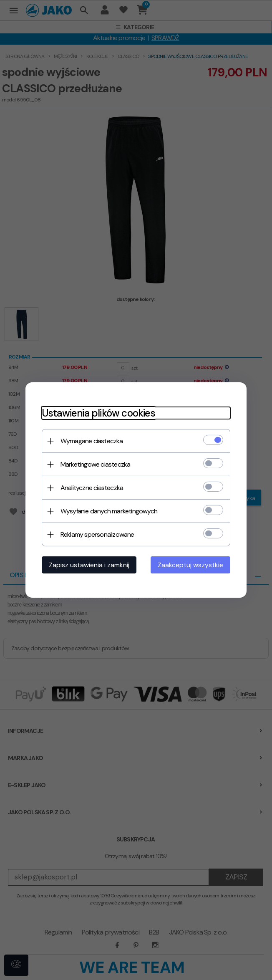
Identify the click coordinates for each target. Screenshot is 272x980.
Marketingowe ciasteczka (94, 464)
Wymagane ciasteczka (90, 441)
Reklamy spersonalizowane (96, 534)
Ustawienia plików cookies (97, 413)
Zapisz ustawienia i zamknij (87, 565)
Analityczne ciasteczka (90, 488)
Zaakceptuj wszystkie (192, 565)
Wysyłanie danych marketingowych (107, 511)
